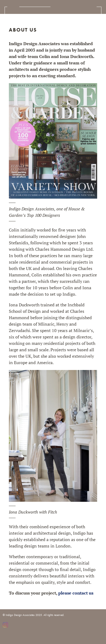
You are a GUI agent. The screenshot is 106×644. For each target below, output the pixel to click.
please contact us (76, 593)
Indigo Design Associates (74, 7)
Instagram (5, 625)
